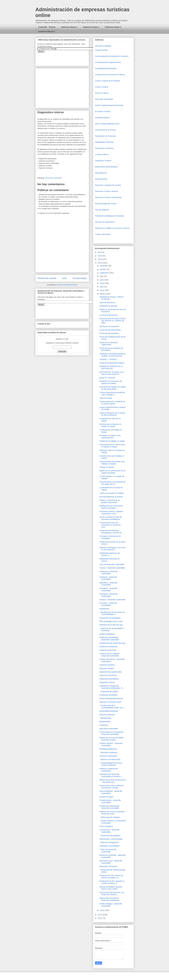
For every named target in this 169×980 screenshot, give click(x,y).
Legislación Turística (103, 161)
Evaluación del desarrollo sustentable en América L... (111, 775)
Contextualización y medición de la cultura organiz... (112, 403)
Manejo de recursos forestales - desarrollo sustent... (112, 739)
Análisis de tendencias (108, 647)
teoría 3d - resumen (107, 378)
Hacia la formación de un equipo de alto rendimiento (112, 414)
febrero (103, 294)
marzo (103, 290)
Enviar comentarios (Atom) (67, 285)
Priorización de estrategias (110, 618)
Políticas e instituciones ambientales (109, 770)
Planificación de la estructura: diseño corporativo (111, 507)
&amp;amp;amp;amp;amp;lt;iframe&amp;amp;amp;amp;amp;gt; (66, 58)
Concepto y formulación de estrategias (110, 537)
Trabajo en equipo (107, 467)
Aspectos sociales (107, 668)
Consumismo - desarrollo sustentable (109, 831)
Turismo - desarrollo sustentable (112, 568)
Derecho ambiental (107, 715)
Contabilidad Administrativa (106, 68)
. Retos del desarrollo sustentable (108, 851)
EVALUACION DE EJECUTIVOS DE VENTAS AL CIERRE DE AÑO (112, 321)
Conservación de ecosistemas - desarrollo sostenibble (112, 733)
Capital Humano (101, 50)
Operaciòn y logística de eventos (108, 185)
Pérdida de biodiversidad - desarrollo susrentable (110, 807)
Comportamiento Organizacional (108, 62)
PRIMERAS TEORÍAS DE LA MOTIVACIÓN (111, 367)
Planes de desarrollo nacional (111, 699)
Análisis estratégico (107, 634)
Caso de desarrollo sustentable (112, 564)
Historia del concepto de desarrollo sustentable (109, 899)
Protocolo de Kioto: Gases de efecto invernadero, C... (111, 877)
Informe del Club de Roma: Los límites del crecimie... (112, 894)
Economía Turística (103, 111)
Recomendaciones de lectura (111, 497)
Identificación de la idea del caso (112, 643)
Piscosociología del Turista (106, 204)
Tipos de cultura (106, 398)
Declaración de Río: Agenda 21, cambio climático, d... (112, 882)
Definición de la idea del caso (111, 625)
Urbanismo (104, 725)
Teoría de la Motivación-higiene (112, 363)
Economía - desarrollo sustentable (108, 604)
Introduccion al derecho (104, 148)
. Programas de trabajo (108, 691)
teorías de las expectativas (110, 330)
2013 (100, 915)
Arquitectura (104, 609)
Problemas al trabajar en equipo (112, 441)
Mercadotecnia (101, 173)
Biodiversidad (105, 722)
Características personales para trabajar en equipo (112, 463)
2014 (100, 263)
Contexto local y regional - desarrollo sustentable (110, 655)
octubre (103, 269)
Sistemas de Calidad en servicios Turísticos (112, 228)
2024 (100, 252)
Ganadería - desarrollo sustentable (108, 589)
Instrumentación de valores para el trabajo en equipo (112, 446)
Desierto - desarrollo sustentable (112, 600)
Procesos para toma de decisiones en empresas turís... (110, 525)
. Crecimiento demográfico (110, 836)
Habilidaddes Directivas (104, 142)
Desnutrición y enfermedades (111, 839)
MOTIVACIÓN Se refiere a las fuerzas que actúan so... (112, 373)
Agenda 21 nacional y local (110, 702)
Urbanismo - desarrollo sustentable (108, 573)
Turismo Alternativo (103, 234)
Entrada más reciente (47, 278)
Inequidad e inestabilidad (109, 846)
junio (102, 280)
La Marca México (102, 154)
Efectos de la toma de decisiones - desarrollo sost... (113, 781)
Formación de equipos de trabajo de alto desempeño (113, 388)
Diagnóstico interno (107, 682)
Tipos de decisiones (107, 302)
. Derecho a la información (110, 759)
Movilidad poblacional (108, 749)
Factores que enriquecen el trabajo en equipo (110, 425)
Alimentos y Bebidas (103, 46)
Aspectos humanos (107, 665)
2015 (100, 259)
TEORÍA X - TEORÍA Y (108, 359)
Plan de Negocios (102, 210)
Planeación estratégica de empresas (110, 216)
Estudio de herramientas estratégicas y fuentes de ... (111, 532)
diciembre (104, 266)
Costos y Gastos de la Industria (108, 81)
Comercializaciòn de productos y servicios (112, 56)
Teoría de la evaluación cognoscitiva (109, 344)
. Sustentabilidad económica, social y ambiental (111, 764)
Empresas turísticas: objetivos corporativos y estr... (111, 513)
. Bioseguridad (105, 718)
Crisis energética (106, 826)
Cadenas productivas (108, 650)
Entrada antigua (80, 278)
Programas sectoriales (108, 695)
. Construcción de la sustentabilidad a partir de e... (112, 706)
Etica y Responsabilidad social (107, 124)
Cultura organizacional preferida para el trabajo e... (112, 394)
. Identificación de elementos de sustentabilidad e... (112, 613)
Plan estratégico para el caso (111, 621)
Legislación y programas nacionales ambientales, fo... (112, 687)
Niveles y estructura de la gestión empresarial (109, 501)
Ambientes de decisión (108, 306)
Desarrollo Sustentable (104, 99)
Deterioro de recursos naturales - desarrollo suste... (113, 813)
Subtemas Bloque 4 (47, 31)
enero (102, 910)
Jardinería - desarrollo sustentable (108, 578)
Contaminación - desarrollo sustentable (110, 801)
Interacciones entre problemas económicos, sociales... (111, 787)
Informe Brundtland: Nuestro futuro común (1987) (111, 888)
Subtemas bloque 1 (69, 27)
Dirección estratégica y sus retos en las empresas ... (112, 549)
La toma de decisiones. (109, 315)
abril (102, 287)
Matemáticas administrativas (106, 167)
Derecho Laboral (102, 93)
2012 (100, 918)
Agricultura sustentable (108, 729)
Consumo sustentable (108, 756)
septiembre (105, 273)
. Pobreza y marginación (109, 842)
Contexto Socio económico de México (110, 75)
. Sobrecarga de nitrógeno (110, 817)
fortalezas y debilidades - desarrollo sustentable (109, 639)
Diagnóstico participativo (109, 679)
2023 (100, 256)
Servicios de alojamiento (105, 222)
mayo (102, 283)
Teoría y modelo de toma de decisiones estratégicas (111, 518)
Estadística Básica (102, 118)
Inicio (64, 278)
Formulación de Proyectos (105, 136)
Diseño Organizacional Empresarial (109, 105)
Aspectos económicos (108, 675)
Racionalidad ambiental (109, 711)
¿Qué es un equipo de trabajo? (112, 493)
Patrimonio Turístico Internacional (108, 197)
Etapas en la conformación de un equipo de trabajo (113, 472)
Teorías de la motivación (109, 326)
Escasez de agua (106, 797)
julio (102, 276)
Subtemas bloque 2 (91, 27)
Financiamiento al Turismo (105, 130)
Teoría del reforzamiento (109, 333)
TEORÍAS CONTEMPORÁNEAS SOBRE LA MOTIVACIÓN (112, 355)
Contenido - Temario (47, 27)
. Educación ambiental (108, 752)
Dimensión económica (108, 866)
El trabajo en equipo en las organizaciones (110, 437)
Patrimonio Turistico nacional (107, 191)
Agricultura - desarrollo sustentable (108, 584)
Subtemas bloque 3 (113, 27)
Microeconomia (101, 179)
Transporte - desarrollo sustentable (108, 595)
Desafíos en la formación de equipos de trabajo (111, 382)
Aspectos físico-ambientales (111, 672)
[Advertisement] (8, 921)
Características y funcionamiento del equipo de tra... (112, 483)
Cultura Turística (102, 87)
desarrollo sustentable (53, 178)
